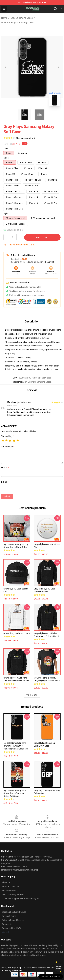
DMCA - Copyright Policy (13, 895)
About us (6, 882)
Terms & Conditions (11, 886)
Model (6, 158)
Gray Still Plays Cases (22, 18)
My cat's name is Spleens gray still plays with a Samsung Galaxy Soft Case (16, 746)
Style (6, 213)
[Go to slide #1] (25, 115)
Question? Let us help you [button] (51, 977)
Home (4, 18)
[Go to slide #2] (40, 115)
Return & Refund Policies (13, 920)
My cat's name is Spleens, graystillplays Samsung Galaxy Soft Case (15, 793)
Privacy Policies (9, 891)
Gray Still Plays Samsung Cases (17, 23)
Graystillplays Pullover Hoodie (17, 633)
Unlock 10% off (59, 967)
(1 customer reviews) (25, 138)
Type (6, 149)
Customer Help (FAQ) (11, 928)
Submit (7, 496)
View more (32, 695)
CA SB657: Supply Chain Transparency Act (21, 899)
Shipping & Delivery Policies (14, 912)
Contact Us (7, 924)
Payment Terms (9, 916)
